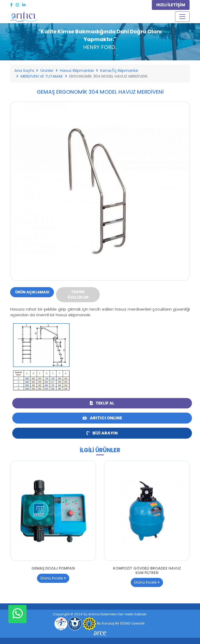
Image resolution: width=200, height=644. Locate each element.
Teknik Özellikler (78, 295)
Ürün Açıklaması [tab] (32, 292)
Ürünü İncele (53, 578)
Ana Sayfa (24, 70)
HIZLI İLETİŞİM (171, 5)
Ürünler (47, 70)
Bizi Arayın (102, 433)
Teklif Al (102, 403)
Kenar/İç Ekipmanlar (119, 70)
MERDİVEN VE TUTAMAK (42, 76)
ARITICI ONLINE (102, 418)
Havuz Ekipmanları (77, 70)
